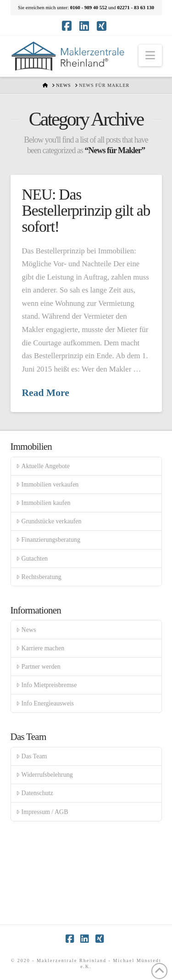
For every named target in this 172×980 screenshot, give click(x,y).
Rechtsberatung (39, 577)
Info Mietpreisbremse (46, 685)
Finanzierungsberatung (48, 540)
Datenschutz (34, 793)
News (26, 630)
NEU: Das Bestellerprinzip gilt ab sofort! (86, 211)
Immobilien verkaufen (47, 484)
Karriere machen (40, 648)
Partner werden (38, 667)
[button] (150, 55)
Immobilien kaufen (43, 503)
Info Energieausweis (45, 703)
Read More (46, 393)
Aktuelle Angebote (43, 466)
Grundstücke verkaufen (49, 521)
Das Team (31, 756)
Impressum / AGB (42, 812)
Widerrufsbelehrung (44, 775)
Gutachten (32, 559)
